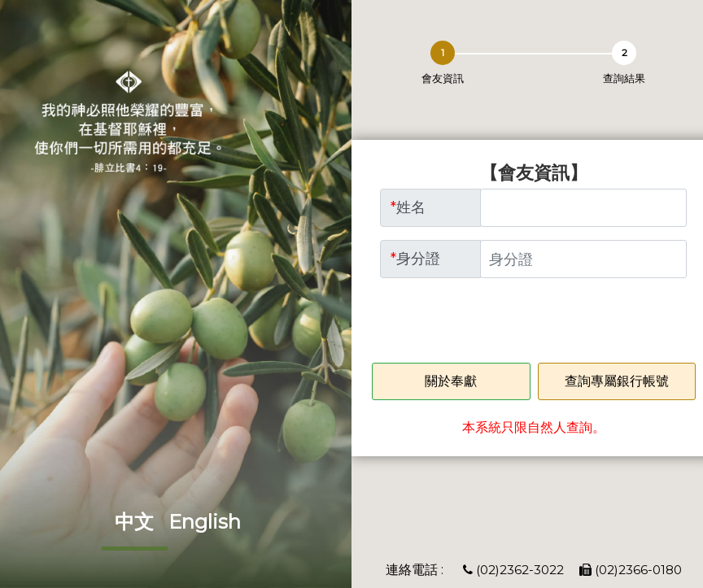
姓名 (408, 207)
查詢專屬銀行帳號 (617, 381)
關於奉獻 (451, 381)
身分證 (415, 259)
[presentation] (504, 323)
